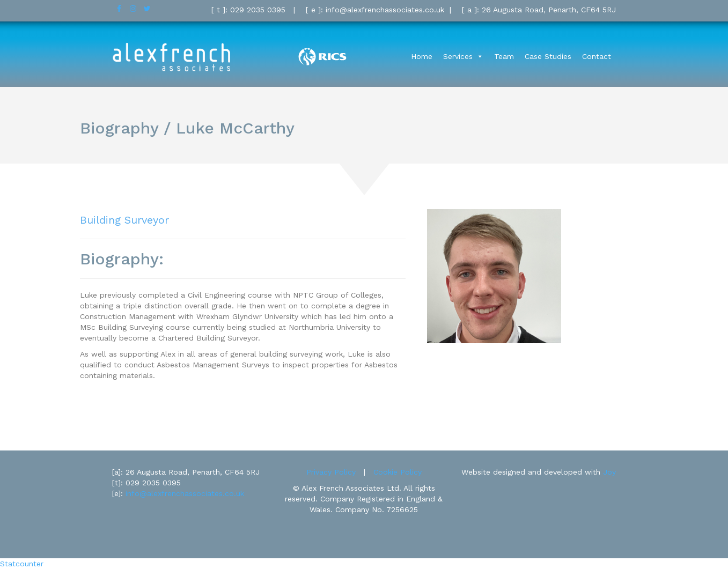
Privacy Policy (331, 472)
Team (504, 56)
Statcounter (22, 564)
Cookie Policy (398, 472)
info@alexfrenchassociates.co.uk (185, 493)
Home (422, 56)
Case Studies (548, 56)
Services (458, 56)
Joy (609, 472)
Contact (597, 56)
